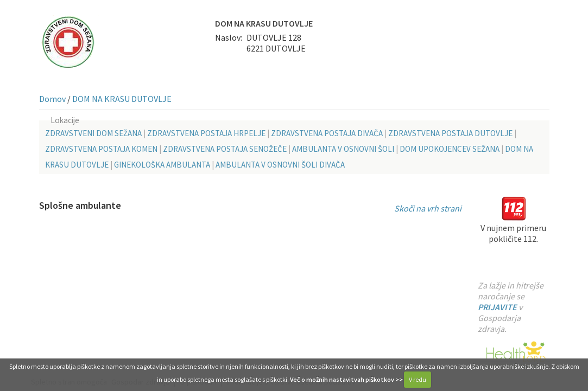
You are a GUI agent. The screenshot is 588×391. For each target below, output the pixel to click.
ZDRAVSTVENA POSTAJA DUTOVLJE (450, 133)
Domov (52, 99)
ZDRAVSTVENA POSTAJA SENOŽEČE (225, 149)
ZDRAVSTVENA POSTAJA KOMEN (101, 149)
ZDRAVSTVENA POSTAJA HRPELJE (206, 133)
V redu (418, 379)
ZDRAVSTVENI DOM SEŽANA (93, 133)
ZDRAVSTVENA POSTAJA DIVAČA (327, 133)
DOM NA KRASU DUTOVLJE (122, 99)
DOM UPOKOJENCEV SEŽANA (450, 149)
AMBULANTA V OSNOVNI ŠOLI (343, 149)
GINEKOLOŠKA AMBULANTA (162, 165)
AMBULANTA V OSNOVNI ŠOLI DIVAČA (280, 165)
